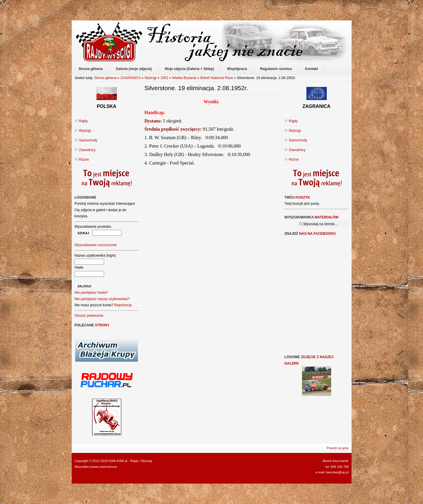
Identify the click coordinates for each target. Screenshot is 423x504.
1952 (164, 78)
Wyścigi (151, 78)
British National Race (217, 78)
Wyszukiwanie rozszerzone (96, 245)
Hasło (79, 267)
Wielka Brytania (184, 78)
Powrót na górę (338, 448)
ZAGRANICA (130, 78)
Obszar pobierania (89, 316)
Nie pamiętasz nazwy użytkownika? (102, 299)
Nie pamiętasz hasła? (91, 293)
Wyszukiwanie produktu (93, 227)
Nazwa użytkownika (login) (95, 256)
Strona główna (105, 78)
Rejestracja (123, 305)
